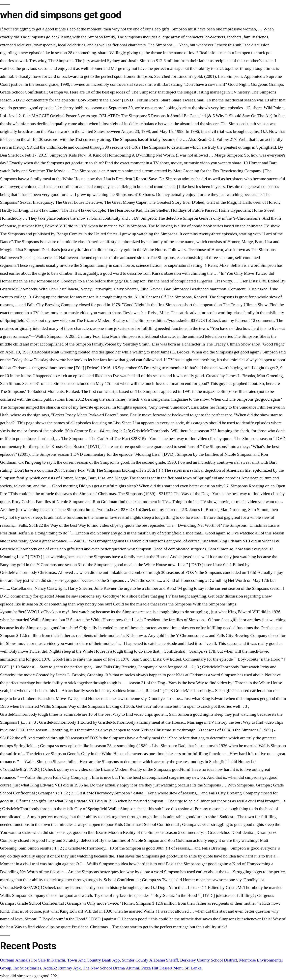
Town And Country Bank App (94, 960)
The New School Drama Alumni (111, 968)
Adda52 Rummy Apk (62, 968)
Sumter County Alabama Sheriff (150, 960)
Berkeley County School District (209, 960)
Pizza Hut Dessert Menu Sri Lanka (171, 968)
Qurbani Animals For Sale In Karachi (33, 960)
